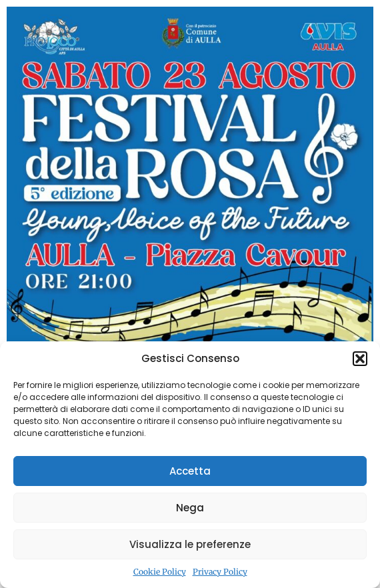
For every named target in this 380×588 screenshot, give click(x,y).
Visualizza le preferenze (190, 544)
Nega (190, 508)
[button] (360, 359)
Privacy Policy (220, 572)
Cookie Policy (160, 572)
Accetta (190, 471)
